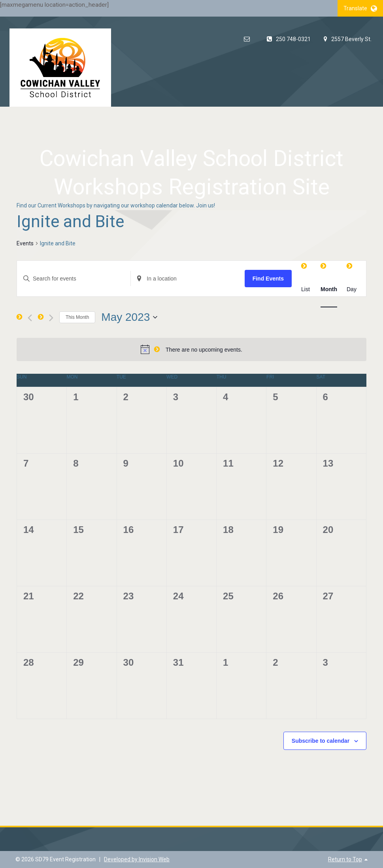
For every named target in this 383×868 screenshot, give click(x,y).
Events (25, 243)
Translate (360, 8)
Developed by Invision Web (137, 859)
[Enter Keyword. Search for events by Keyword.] (74, 279)
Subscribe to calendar (321, 741)
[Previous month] (30, 318)
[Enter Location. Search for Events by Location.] (188, 279)
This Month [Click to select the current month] (77, 317)
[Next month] (51, 318)
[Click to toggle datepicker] (129, 317)
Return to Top (345, 859)
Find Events (268, 279)
